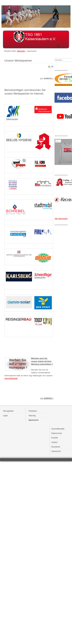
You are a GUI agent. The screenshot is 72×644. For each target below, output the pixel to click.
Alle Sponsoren (61, 219)
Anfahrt (54, 442)
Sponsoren (34, 420)
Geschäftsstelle (11, 378)
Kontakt (55, 438)
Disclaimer (56, 447)
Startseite (21, 51)
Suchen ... (55, 58)
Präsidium (33, 411)
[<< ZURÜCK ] (47, 398)
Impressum (56, 451)
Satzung (32, 416)
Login (5, 416)
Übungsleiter (8, 411)
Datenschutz (57, 433)
